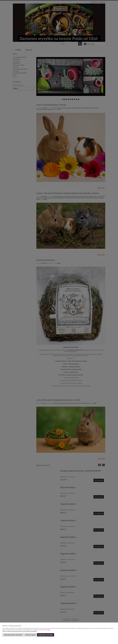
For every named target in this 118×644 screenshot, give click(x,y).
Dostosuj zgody (30, 635)
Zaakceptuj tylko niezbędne (13, 635)
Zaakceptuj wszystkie (46, 635)
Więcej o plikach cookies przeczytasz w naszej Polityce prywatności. (20, 631)
